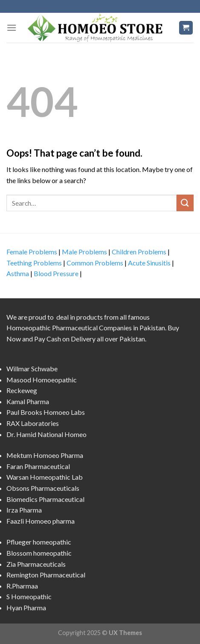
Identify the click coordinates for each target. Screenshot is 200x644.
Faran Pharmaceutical (38, 466)
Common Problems (95, 263)
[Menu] (12, 28)
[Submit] (185, 203)
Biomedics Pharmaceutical (45, 499)
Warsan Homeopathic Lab (45, 477)
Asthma (18, 273)
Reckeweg (22, 390)
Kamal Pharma (28, 401)
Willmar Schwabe (32, 369)
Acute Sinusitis (149, 263)
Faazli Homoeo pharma (41, 521)
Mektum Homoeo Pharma (45, 455)
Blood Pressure (56, 273)
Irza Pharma (24, 510)
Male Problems (84, 252)
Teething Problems (34, 263)
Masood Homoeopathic (42, 380)
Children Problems (139, 252)
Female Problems (32, 252)
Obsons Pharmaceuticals (43, 488)
